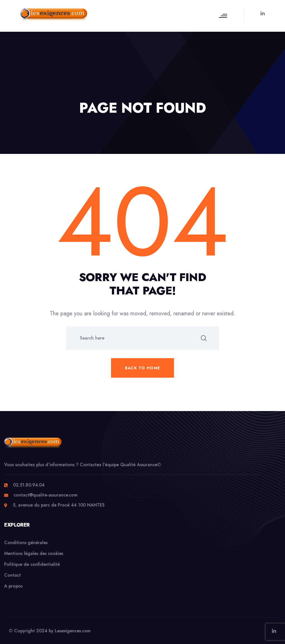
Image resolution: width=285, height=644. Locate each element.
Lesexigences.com (73, 631)
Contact (13, 575)
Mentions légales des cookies (34, 553)
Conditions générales (26, 543)
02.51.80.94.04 (29, 485)
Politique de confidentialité (32, 564)
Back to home (143, 368)
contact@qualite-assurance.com (46, 495)
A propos (13, 586)
